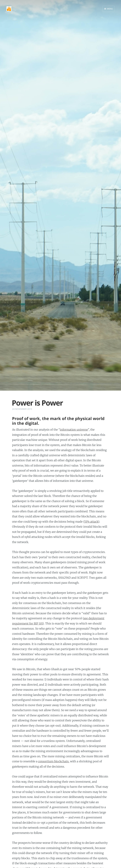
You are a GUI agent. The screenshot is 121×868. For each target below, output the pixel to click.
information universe (74, 430)
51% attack (91, 522)
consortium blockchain (53, 761)
